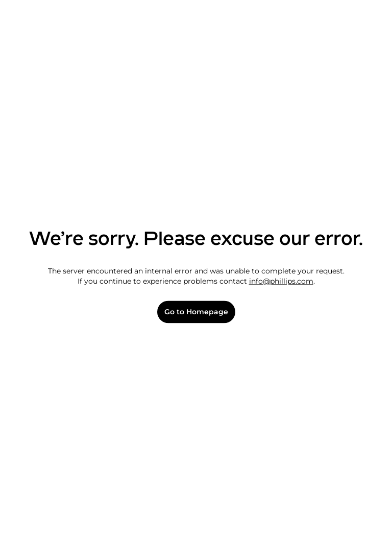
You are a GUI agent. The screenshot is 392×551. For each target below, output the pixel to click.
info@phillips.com (281, 281)
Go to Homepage (196, 312)
